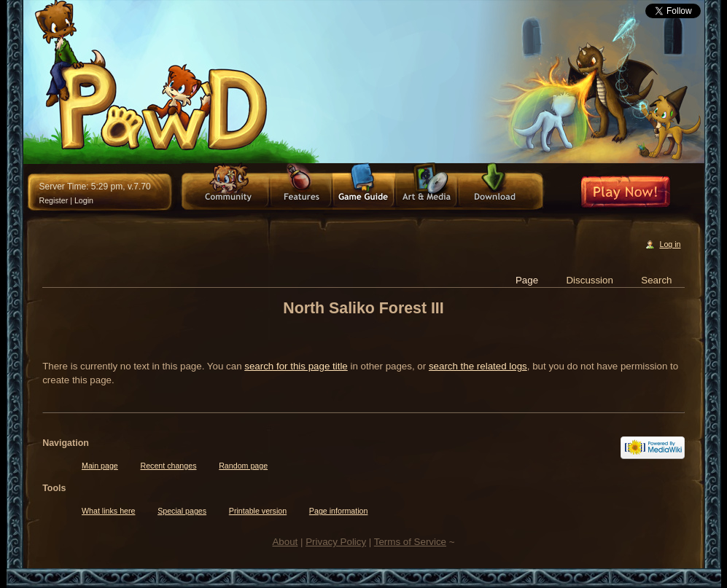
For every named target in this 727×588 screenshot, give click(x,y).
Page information (339, 511)
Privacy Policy (336, 542)
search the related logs (478, 366)
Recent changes (168, 466)
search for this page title (296, 366)
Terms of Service (410, 542)
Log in (670, 244)
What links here (108, 511)
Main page (100, 466)
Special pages (182, 511)
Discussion (589, 280)
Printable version (258, 511)
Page (527, 280)
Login (84, 200)
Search (656, 280)
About (285, 542)
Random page (243, 466)
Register (54, 200)
